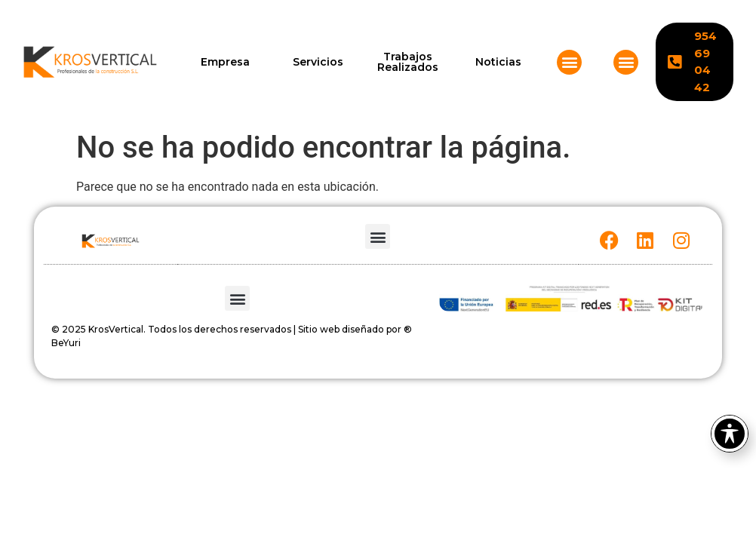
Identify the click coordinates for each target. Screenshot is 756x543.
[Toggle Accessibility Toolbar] (730, 434)
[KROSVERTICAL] (90, 61)
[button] (569, 62)
